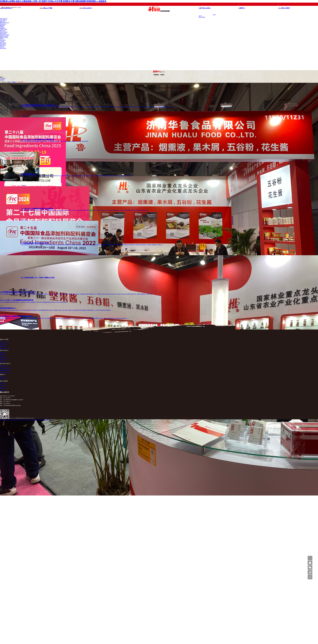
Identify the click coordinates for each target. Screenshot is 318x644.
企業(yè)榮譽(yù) (3, 20)
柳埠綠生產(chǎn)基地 (5, 35)
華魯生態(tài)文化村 (4, 36)
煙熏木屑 (2, 27)
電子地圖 (2, 47)
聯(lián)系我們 (3, 43)
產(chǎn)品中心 (3, 24)
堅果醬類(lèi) (3, 28)
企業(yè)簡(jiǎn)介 (4, 19)
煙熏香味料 (2, 25)
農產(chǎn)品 (3, 31)
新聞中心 (2, 39)
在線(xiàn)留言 (3, 48)
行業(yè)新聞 (3, 40)
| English (19, 7)
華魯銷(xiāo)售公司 (4, 37)
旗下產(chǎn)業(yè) (4, 32)
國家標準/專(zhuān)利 (4, 23)
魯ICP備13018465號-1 (30, 418)
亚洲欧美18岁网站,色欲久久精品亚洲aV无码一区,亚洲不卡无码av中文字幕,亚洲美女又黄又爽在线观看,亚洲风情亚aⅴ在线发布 (53, 1)
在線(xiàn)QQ (3, 46)
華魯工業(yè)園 (3, 33)
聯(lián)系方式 (3, 44)
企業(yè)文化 (3, 21)
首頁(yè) (200, 16)
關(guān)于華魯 (202, 17)
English (214, 15)
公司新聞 (2, 41)
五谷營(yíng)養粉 (4, 29)
